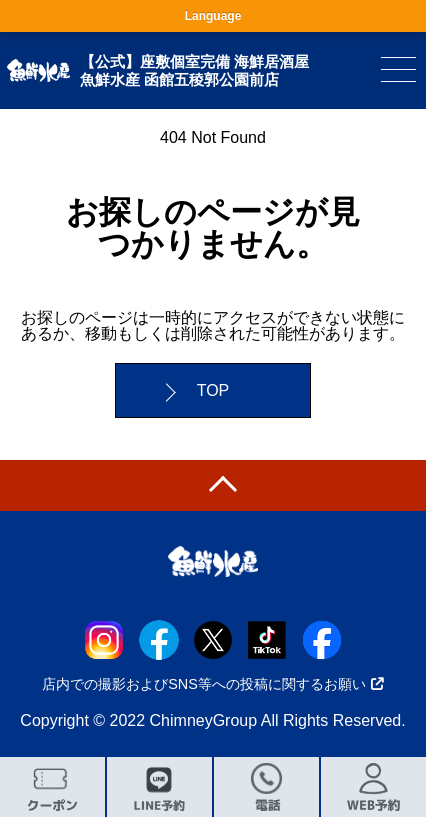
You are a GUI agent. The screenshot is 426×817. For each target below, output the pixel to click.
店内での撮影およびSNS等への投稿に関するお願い (213, 684)
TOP (213, 390)
